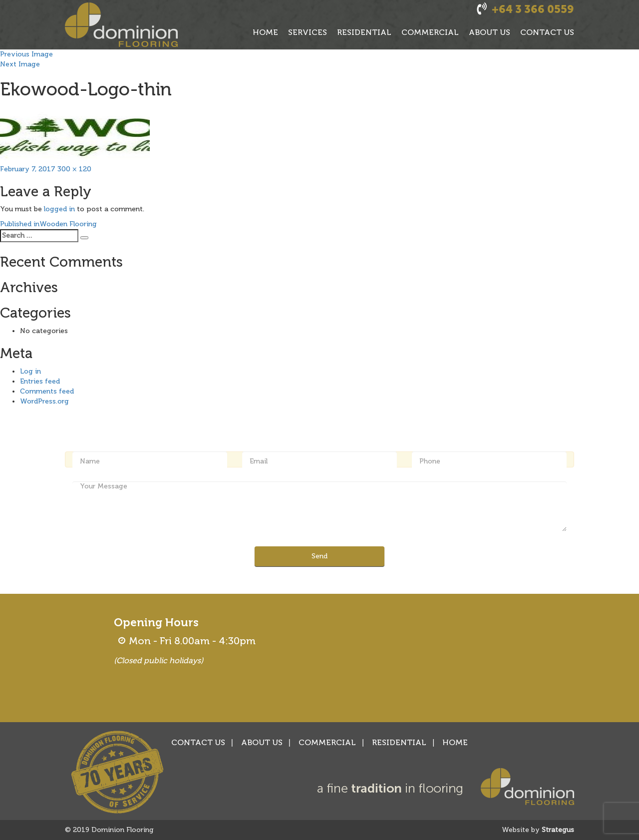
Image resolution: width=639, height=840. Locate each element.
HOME (265, 32)
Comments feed (47, 391)
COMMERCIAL (430, 32)
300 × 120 (74, 169)
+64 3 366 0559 (533, 9)
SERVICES (308, 32)
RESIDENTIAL (364, 32)
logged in (59, 209)
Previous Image (26, 54)
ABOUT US (489, 32)
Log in (30, 371)
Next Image (20, 64)
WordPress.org (44, 401)
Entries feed (40, 381)
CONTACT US (547, 32)
